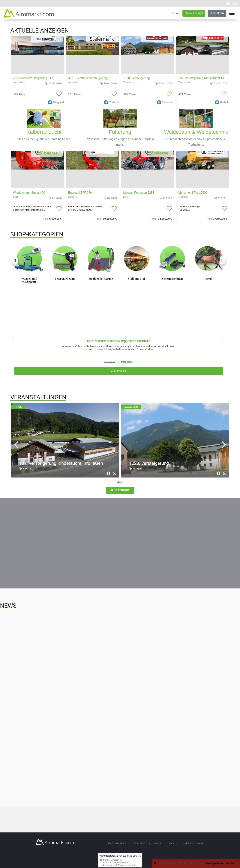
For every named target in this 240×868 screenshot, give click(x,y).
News (157, 843)
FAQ (171, 843)
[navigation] (16, 445)
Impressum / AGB (193, 843)
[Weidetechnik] (196, 111)
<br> (120, 268)
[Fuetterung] (120, 111)
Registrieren (117, 843)
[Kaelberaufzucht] (44, 111)
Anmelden (217, 13)
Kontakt (140, 843)
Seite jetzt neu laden (220, 863)
